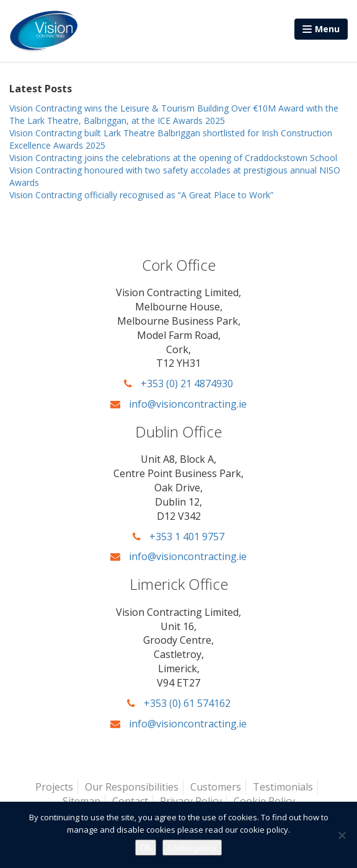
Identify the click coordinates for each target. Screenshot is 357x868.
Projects (54, 787)
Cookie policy (192, 848)
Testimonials (283, 787)
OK (146, 848)
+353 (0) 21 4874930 (178, 384)
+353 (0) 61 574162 (179, 703)
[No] (342, 835)
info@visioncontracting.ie (178, 404)
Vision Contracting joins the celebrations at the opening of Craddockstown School (173, 158)
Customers (216, 787)
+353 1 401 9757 (178, 537)
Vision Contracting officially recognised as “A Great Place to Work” (141, 195)
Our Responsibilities (132, 787)
